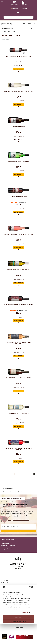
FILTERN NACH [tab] (6, 24)
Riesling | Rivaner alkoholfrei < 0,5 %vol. (18, 270)
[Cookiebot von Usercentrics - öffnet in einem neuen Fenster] (28, 587)
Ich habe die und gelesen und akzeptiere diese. (18, 521)
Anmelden (18, 531)
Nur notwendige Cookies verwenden (19, 621)
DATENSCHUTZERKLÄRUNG (21, 520)
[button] (19, 71)
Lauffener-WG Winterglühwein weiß (19, 414)
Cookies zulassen (19, 617)
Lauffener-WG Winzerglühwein (18, 197)
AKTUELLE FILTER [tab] (7, 29)
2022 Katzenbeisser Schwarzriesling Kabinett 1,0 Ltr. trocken (19, 379)
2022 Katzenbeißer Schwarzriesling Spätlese (18, 56)
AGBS (9, 520)
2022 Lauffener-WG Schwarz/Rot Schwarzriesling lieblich (18, 305)
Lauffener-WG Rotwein (19, 127)
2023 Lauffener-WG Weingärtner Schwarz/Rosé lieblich (18, 449)
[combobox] (19, 17)
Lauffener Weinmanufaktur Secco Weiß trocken (19, 92)
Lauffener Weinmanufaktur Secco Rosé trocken (19, 235)
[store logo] (19, 3)
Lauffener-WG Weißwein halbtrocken (19, 162)
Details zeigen (24, 613)
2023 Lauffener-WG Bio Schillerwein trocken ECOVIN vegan (19, 343)
